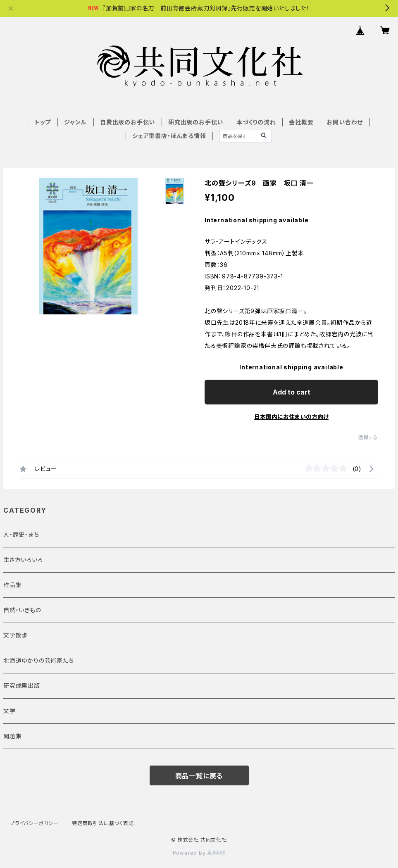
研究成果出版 (22, 686)
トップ (43, 122)
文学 (10, 711)
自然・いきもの (22, 610)
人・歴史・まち (21, 534)
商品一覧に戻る (199, 776)
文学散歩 (15, 635)
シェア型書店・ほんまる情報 (169, 136)
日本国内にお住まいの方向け (291, 417)
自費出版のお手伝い (128, 122)
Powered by (199, 853)
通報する (368, 437)
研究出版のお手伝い (196, 122)
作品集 (12, 585)
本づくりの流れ (256, 122)
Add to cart (292, 392)
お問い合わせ (345, 122)
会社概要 (301, 122)
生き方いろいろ (23, 560)
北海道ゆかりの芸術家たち (39, 660)
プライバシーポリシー (34, 823)
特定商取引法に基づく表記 (103, 823)
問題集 (12, 736)
